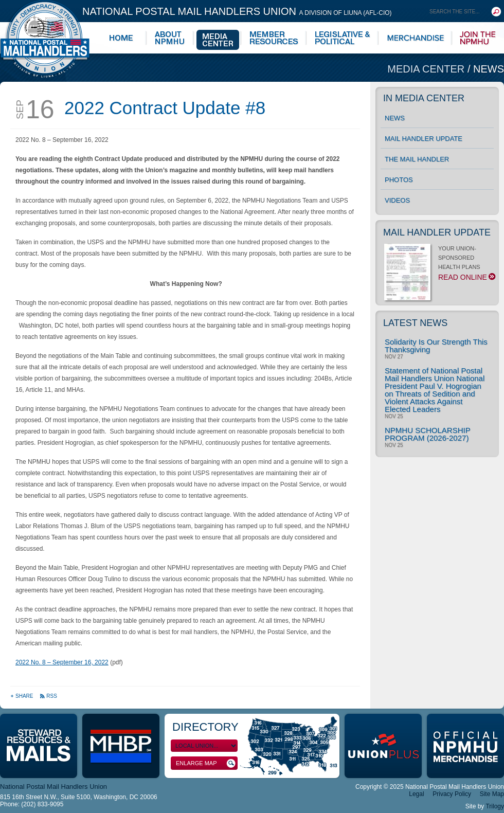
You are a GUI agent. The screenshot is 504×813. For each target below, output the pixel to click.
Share (22, 696)
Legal (416, 794)
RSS (48, 696)
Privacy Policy (452, 794)
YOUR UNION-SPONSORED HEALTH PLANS (439, 266)
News (489, 69)
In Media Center (424, 98)
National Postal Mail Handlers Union (237, 11)
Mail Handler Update (424, 139)
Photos (399, 180)
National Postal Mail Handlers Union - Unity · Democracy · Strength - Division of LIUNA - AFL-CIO (45, 39)
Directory (205, 727)
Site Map (492, 794)
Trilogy (495, 806)
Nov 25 (394, 417)
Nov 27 (394, 357)
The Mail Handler (417, 159)
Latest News (415, 323)
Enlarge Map (206, 763)
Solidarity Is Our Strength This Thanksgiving (436, 346)
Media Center (427, 69)
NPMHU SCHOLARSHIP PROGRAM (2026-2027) (427, 434)
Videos (397, 200)
